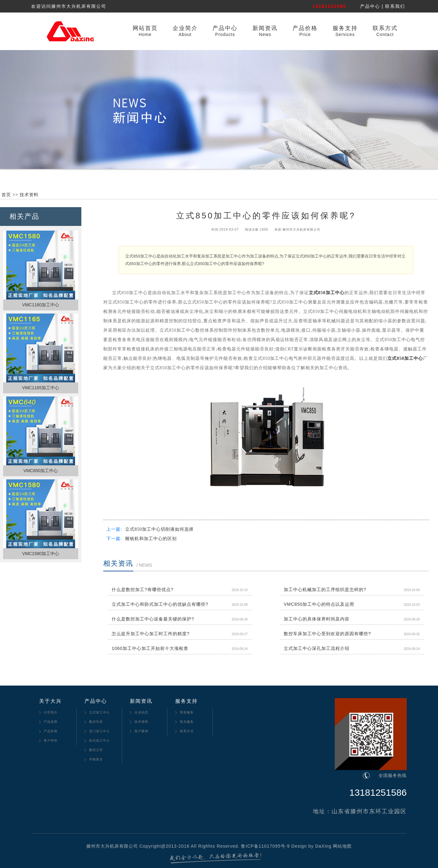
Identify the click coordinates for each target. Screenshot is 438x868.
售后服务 (187, 722)
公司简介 (51, 712)
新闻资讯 (265, 28)
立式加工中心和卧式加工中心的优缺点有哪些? (160, 604)
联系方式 (385, 28)
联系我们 (395, 6)
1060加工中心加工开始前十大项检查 (150, 648)
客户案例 (141, 731)
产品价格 (305, 28)
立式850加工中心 (327, 293)
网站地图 (342, 846)
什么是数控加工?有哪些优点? (143, 590)
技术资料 (29, 195)
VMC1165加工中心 (41, 388)
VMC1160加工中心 (41, 305)
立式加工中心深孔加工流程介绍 (317, 648)
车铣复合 (96, 759)
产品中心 (370, 6)
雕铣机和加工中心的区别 (151, 539)
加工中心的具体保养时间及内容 (317, 619)
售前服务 (187, 712)
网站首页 (145, 28)
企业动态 (141, 712)
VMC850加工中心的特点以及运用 (319, 604)
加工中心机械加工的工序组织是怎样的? (325, 590)
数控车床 (96, 722)
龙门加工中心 (99, 731)
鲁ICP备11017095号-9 (265, 846)
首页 (6, 195)
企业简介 (185, 28)
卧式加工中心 (99, 740)
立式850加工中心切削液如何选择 (159, 529)
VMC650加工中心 (41, 471)
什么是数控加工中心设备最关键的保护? (153, 619)
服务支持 (345, 28)
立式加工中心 (99, 712)
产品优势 (51, 722)
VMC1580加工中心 (41, 554)
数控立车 (96, 750)
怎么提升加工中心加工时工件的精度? (151, 634)
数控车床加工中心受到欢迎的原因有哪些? (327, 634)
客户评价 (51, 740)
